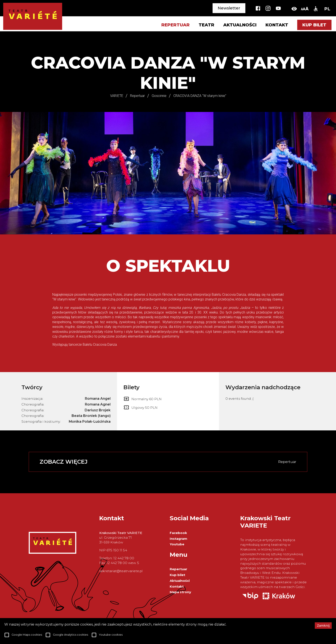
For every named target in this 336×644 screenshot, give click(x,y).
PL (327, 9)
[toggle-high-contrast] (294, 9)
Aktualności (240, 25)
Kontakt (277, 25)
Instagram (178, 539)
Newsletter (229, 8)
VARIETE (117, 96)
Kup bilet (314, 25)
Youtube (177, 544)
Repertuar (178, 569)
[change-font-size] (305, 9)
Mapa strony (180, 592)
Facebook (178, 533)
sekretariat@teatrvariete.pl (121, 571)
